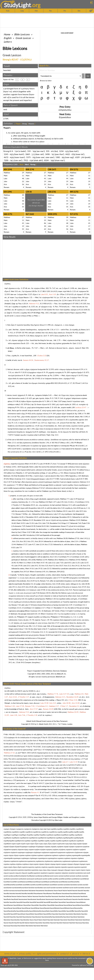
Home (7, 34)
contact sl (64, 954)
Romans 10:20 (45, 635)
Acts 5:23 (45, 566)
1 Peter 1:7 (49, 608)
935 (48, 151)
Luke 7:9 (19, 548)
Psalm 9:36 (86, 523)
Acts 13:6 (16, 541)
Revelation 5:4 (59, 608)
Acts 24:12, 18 (77, 566)
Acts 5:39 (69, 605)
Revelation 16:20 (18, 517)
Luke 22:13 (47, 569)
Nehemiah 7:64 (76, 523)
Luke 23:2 (49, 479)
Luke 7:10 (59, 563)
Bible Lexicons (22, 34)
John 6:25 (41, 508)
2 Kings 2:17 (65, 523)
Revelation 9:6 (55, 523)
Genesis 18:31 (45, 593)
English (8, 38)
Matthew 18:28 (62, 538)
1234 (61, 151)
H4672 (20, 691)
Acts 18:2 (23, 541)
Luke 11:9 (73, 499)
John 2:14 (74, 541)
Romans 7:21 (45, 581)
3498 (47, 154)
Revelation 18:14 (24, 476)
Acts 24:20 (29, 587)
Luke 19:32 (38, 569)
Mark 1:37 (52, 502)
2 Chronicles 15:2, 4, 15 (39, 632)
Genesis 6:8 (33, 659)
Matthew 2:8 (43, 502)
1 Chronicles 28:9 (24, 632)
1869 (28, 154)
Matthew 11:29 (14, 650)
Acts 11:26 (68, 502)
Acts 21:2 (68, 566)
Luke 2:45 (60, 502)
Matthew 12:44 (42, 560)
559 (29, 151)
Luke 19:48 (43, 464)
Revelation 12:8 (39, 520)
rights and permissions (46, 954)
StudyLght (17, 5)
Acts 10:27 (59, 566)
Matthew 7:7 (65, 499)
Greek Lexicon (23, 38)
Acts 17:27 (55, 623)
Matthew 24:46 (75, 560)
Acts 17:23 (49, 544)
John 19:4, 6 (13, 587)
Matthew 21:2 (63, 560)
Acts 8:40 (77, 508)
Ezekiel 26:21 (41, 526)
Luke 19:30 (18, 566)
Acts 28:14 (39, 541)
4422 (68, 154)
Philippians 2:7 (56, 617)
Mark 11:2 (23, 563)
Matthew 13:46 (50, 511)
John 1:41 (83, 538)
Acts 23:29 (31, 581)
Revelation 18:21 (32, 517)
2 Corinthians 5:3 (28, 608)
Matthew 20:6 (53, 560)
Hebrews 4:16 (22, 656)
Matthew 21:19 (28, 520)
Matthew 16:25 (51, 647)
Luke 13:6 (38, 523)
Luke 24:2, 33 (36, 566)
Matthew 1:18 (51, 599)
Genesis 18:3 (42, 659)
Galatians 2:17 (40, 608)
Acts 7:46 (74, 653)
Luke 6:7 (56, 578)
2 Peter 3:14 (64, 611)
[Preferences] (91, 11)
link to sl (86, 954)
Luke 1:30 (46, 656)
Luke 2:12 (52, 563)
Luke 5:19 (57, 514)
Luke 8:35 (79, 479)
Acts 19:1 (31, 541)
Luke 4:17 (32, 544)
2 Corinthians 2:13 (81, 502)
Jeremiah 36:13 (54, 632)
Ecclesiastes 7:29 (19, 526)
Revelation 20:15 (29, 505)
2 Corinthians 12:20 (77, 557)
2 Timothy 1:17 (17, 505)
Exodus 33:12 (74, 659)
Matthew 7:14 (39, 511)
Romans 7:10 (16, 605)
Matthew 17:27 (22, 544)
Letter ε (8, 42)
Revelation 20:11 (65, 517)
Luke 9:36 (36, 593)
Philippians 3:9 (22, 617)
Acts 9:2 (52, 566)
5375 (28, 157)
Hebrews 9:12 (38, 488)
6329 (77, 157)
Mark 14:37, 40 (42, 563)
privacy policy (25, 954)
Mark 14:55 (29, 464)
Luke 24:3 (71, 511)
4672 (6, 157)
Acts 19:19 (82, 587)
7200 (6, 160)
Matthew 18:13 (62, 511)
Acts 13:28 (56, 584)
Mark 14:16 (29, 569)
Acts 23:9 (21, 587)
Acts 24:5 (23, 572)
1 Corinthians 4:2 (79, 605)
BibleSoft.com (61, 677)
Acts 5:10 (7, 482)
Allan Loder (58, 820)
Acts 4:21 (69, 590)
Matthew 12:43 (75, 520)
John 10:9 (79, 511)
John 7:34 (46, 523)
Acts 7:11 (57, 464)
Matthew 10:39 (40, 647)
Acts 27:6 (86, 566)
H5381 (31, 691)
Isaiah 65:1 (58, 635)
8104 (46, 160)
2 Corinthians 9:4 (63, 557)
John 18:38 (85, 584)
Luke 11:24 (30, 523)
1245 (6, 154)
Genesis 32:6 (64, 659)
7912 (26, 160)
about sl (75, 954)
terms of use (10, 954)
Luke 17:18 (29, 605)
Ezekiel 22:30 (31, 526)
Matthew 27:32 (74, 538)
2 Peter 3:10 (26, 532)
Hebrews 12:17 (82, 650)
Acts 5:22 (61, 508)
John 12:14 (40, 544)
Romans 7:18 (20, 514)
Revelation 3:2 (28, 584)
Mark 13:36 (31, 563)
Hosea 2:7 (64, 526)
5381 (58, 157)
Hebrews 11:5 (85, 482)
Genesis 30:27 (53, 659)
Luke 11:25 (76, 563)
